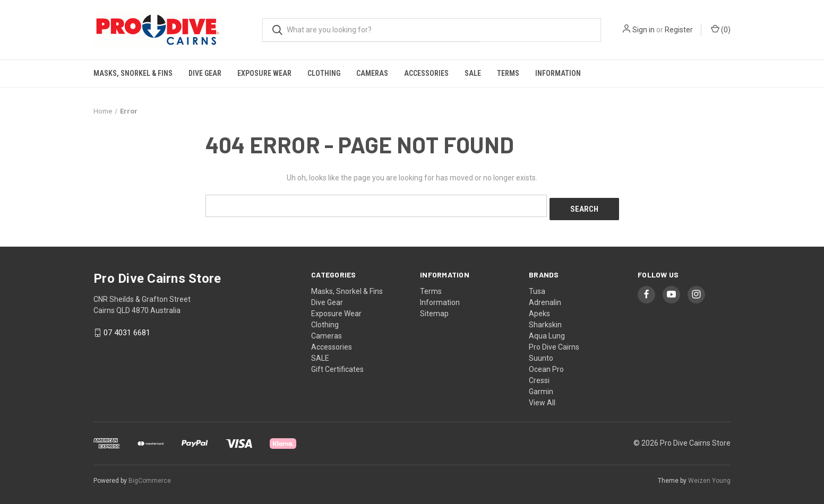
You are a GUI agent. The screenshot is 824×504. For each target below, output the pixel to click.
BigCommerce (150, 477)
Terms (508, 73)
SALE (473, 73)
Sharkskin (545, 321)
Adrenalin (545, 299)
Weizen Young (709, 477)
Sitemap (434, 310)
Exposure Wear (264, 73)
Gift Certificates (337, 366)
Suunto (541, 354)
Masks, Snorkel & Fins (133, 73)
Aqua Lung (547, 332)
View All (542, 399)
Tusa (537, 288)
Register (679, 30)
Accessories (426, 73)
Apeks (539, 310)
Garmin (541, 388)
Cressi (539, 377)
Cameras (372, 73)
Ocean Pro (546, 366)
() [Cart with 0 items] (721, 29)
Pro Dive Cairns (554, 343)
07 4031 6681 (127, 329)
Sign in (643, 30)
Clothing (324, 73)
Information (558, 73)
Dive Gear (205, 73)
